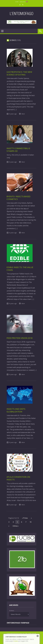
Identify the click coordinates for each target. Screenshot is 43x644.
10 (31, 522)
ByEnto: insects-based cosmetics (18, 198)
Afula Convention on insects (18, 478)
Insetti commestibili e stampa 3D (18, 150)
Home (17, 2)
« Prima (25, 518)
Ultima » (16, 526)
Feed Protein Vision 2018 (19, 338)
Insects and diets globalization (16, 410)
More (23, 114)
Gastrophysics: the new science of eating (19, 73)
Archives (12, 611)
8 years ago (13, 114)
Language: (24, 2)
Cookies (16, 641)
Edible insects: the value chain (20, 269)
